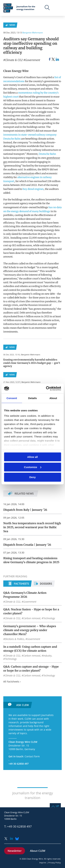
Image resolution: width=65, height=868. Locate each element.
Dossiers (46, 584)
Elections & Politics (14, 639)
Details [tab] (33, 398)
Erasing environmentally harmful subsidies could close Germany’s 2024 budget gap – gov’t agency (32, 363)
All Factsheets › (12, 682)
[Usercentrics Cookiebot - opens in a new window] (46, 389)
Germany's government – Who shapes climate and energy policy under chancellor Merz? (30, 630)
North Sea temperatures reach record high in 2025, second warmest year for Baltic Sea (32, 527)
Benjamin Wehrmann (33, 33)
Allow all (32, 457)
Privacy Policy (55, 863)
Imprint (43, 863)
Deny (32, 477)
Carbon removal (32, 618)
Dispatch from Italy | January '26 (25, 510)
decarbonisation (25, 173)
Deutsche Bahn (47, 154)
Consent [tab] (12, 398)
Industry (47, 656)
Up (57, 806)
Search (47, 8)
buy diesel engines (33, 189)
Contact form (32, 756)
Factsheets (21, 584)
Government (33, 60)
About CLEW (38, 851)
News (12, 25)
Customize (33, 467)
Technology (49, 618)
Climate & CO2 (14, 60)
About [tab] (53, 398)
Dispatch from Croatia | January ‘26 (27, 545)
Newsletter (15, 851)
